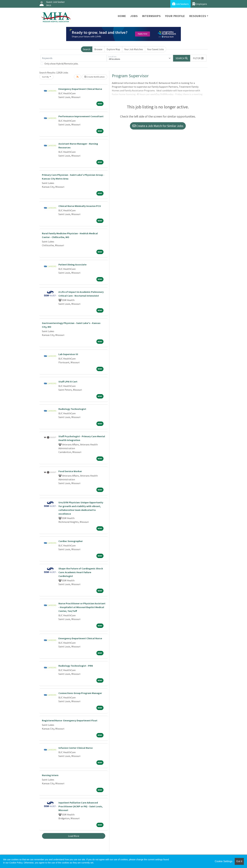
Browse (98, 49)
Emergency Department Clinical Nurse (80, 89)
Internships (151, 16)
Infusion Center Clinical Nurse (76, 748)
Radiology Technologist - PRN (76, 666)
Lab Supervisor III (68, 354)
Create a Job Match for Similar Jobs (158, 126)
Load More (74, 836)
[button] (198, 58)
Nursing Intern (50, 775)
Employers (200, 4)
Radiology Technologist (72, 409)
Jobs (134, 16)
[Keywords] (74, 58)
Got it (239, 861)
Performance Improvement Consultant (81, 116)
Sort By (46, 77)
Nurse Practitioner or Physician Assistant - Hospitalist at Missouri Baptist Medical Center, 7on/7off (82, 607)
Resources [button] (198, 16)
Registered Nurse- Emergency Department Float (70, 720)
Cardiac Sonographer (71, 541)
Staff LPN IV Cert (68, 382)
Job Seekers (180, 4)
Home (122, 16)
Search (87, 49)
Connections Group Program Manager (80, 693)
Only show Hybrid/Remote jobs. (61, 64)
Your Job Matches (134, 49)
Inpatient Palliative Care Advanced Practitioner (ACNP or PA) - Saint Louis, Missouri (81, 806)
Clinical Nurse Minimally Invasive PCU (80, 206)
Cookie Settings (224, 861)
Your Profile (175, 16)
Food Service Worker (70, 471)
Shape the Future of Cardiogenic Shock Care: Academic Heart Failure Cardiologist (81, 572)
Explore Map (113, 49)
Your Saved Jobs (156, 49)
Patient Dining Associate (72, 264)
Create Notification (95, 77)
